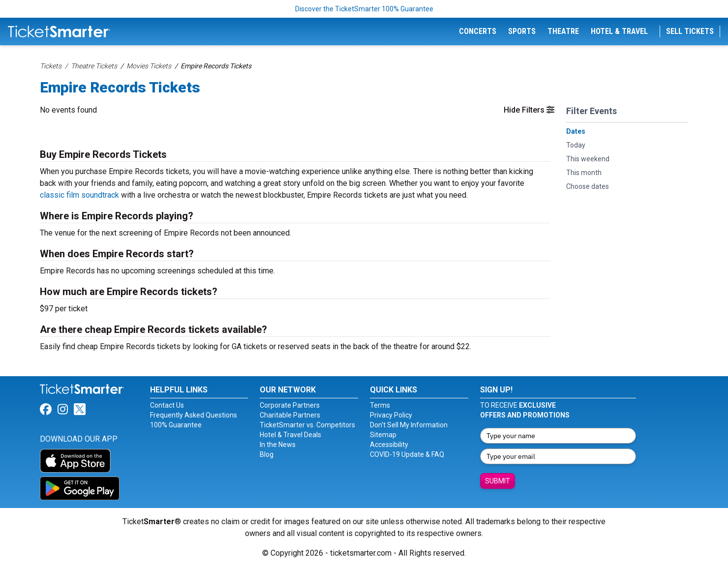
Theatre (563, 31)
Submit (498, 481)
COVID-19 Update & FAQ (407, 454)
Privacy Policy (391, 415)
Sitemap (383, 435)
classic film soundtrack (79, 195)
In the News (278, 445)
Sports (522, 31)
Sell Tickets (690, 31)
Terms (380, 405)
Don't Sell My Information (409, 425)
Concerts (478, 31)
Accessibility (389, 445)
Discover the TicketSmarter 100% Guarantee (364, 9)
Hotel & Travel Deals (290, 435)
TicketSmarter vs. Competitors (307, 425)
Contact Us (167, 405)
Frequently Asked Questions (194, 415)
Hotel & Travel (619, 31)
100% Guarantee (176, 425)
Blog (267, 454)
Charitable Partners (290, 415)
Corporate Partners (290, 405)
